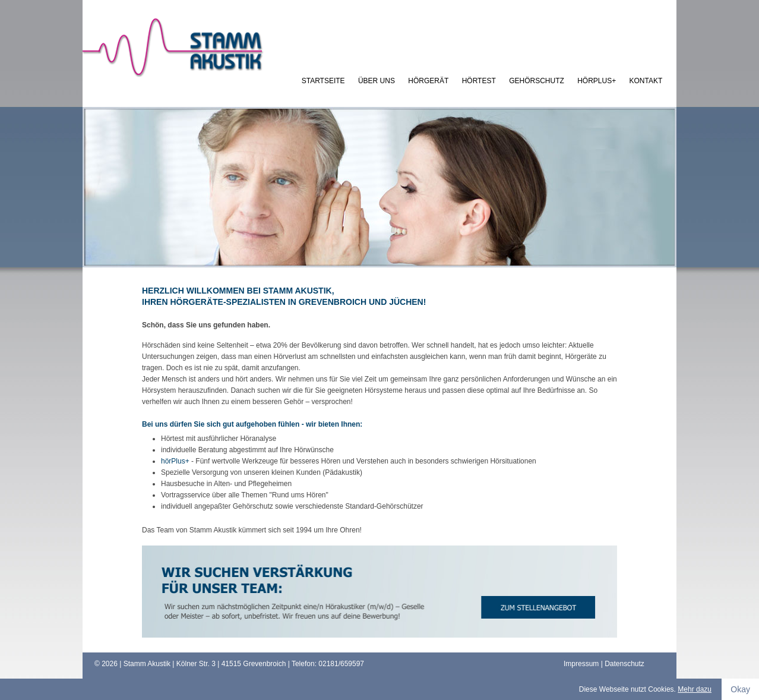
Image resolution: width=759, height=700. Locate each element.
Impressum (581, 664)
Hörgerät (428, 81)
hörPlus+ (597, 81)
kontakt (646, 81)
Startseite (323, 81)
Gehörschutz (537, 81)
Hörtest (479, 81)
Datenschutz (624, 664)
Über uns (377, 81)
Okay (740, 689)
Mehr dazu (695, 689)
